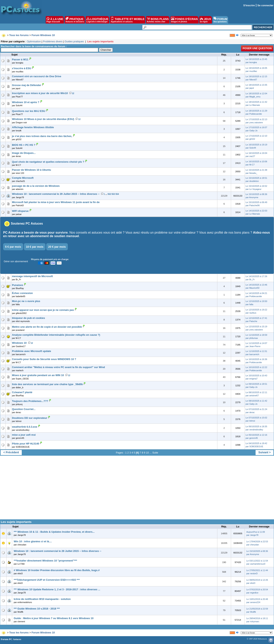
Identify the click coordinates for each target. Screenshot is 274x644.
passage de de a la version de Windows (36, 186)
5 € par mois (13, 247)
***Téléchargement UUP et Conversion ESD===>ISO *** (47, 580)
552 (109, 194)
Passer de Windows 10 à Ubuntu (31, 170)
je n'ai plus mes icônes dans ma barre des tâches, (42, 136)
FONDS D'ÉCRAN (184, 20)
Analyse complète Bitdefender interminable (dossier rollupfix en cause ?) (56, 335)
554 (117, 194)
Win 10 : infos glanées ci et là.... (33, 541)
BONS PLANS (158, 20)
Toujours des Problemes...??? (30, 401)
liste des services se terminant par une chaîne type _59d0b (47, 384)
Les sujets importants (100, 41)
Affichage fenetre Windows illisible (33, 127)
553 (113, 194)
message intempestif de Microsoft (32, 276)
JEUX (205, 20)
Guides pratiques (74, 41)
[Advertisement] (137, 489)
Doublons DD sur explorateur (30, 418)
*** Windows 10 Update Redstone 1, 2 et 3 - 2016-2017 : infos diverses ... (57, 589)
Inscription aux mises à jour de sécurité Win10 (40, 93)
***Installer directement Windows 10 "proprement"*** (45, 561)
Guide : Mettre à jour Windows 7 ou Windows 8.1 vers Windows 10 (54, 618)
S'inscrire (249, 5)
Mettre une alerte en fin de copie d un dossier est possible (47, 327)
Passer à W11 (20, 59)
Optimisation (34, 41)
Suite (155, 453)
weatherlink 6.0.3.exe (25, 427)
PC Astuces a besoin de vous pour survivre (35, 233)
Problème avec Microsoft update (31, 351)
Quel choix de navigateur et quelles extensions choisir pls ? (48, 162)
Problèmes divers (53, 41)
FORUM (220, 20)
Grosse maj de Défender (27, 85)
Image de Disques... (24, 153)
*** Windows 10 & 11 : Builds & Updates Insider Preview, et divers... (54, 532)
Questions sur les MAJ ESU (29, 111)
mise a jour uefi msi (24, 435)
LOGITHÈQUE (97, 20)
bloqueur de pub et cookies (28, 318)
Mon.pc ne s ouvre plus (26, 301)
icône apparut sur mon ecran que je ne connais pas (43, 310)
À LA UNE (55, 20)
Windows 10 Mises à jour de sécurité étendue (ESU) (43, 119)
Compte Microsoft (23, 178)
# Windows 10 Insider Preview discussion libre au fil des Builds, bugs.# (57, 570)
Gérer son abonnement (16, 261)
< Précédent (11, 452)
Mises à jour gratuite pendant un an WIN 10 (38, 375)
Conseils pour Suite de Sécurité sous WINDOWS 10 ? (44, 359)
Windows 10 (19, 343)
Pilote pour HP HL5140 (26, 444)
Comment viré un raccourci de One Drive (37, 76)
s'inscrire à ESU (22, 68)
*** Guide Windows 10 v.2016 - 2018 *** (37, 609)
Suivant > (264, 452)
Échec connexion (22, 293)
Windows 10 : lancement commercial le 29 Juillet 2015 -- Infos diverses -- (56, 194)
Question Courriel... (24, 409)
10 (147, 453)
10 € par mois (35, 247)
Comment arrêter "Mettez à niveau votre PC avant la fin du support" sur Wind (58, 367)
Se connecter (265, 5)
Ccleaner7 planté (22, 392)
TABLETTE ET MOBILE (128, 20)
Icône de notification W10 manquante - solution (42, 599)
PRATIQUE (75, 20)
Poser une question (257, 48)
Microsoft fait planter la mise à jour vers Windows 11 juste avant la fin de (56, 202)
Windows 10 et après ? (26, 102)
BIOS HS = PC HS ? (24, 145)
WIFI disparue (20, 211)
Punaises (18, 285)
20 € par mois (57, 247)
